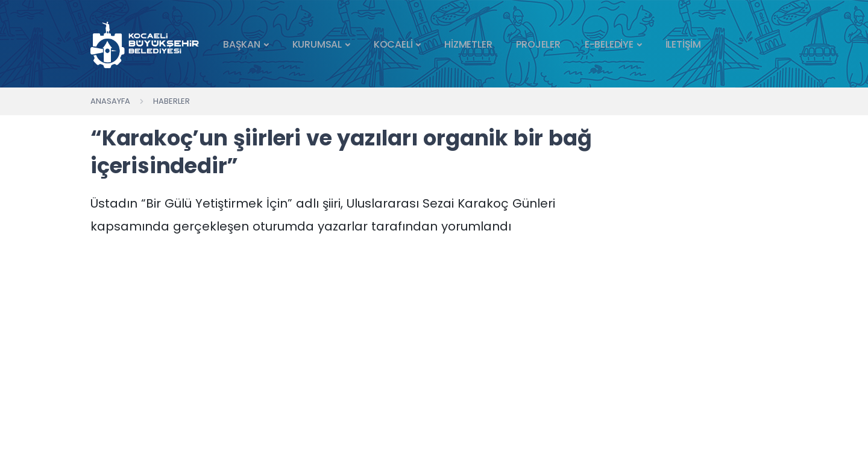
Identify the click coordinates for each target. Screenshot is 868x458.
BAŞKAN (242, 44)
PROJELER (538, 44)
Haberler (171, 101)
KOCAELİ (393, 44)
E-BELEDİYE (609, 44)
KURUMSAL (317, 44)
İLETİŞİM (683, 44)
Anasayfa (110, 101)
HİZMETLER (468, 44)
